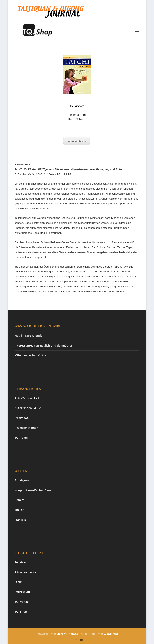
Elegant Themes (67, 634)
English (20, 510)
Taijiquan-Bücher (76, 141)
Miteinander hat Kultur (30, 355)
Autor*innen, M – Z (28, 408)
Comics (20, 500)
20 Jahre (20, 562)
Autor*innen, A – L (27, 398)
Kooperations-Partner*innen (34, 490)
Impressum (22, 592)
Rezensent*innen (26, 428)
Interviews (22, 418)
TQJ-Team (21, 437)
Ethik (18, 582)
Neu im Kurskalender (29, 336)
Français (20, 520)
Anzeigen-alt (23, 480)
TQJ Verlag (22, 602)
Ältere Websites (25, 572)
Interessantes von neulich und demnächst (43, 346)
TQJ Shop (21, 612)
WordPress (111, 634)
